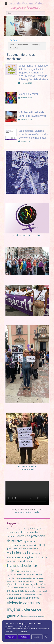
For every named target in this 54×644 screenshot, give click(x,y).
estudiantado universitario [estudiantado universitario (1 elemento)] (22, 548)
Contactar (18, 638)
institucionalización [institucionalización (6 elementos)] (22, 561)
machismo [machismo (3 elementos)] (19, 575)
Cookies (27, 638)
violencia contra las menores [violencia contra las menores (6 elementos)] (23, 598)
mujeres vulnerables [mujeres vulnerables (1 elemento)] (13, 581)
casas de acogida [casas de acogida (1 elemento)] (12, 532)
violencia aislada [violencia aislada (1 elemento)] (37, 594)
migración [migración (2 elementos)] (11, 578)
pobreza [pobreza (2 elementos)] (16, 584)
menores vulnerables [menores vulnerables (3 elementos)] (33, 575)
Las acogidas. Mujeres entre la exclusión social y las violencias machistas (33, 134)
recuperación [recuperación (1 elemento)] (25, 587)
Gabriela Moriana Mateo (26, 3)
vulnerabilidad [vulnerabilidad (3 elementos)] (24, 624)
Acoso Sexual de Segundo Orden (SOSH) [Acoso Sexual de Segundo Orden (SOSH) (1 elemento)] (20, 529)
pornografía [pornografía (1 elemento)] (17, 587)
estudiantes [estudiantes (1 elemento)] (35, 548)
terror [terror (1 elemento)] (22, 594)
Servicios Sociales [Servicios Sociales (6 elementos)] (17, 591)
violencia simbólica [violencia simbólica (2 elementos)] (25, 620)
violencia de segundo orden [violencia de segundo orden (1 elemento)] (28, 616)
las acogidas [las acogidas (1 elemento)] (37, 571)
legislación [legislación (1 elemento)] (10, 575)
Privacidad (36, 638)
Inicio (13, 40)
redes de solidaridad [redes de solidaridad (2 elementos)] (38, 587)
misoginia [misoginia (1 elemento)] (19, 578)
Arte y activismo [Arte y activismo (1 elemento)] (39, 529)
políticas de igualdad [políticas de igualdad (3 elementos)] (30, 584)
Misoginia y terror (28, 94)
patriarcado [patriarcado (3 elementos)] (25, 581)
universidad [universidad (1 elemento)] (28, 594)
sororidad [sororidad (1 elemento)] (31, 591)
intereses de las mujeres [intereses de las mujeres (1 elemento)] (26, 571)
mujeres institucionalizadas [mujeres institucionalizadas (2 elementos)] (33, 578)
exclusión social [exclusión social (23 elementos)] (19, 553)
